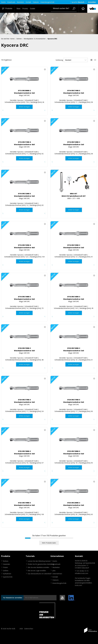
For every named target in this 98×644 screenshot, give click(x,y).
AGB (21, 629)
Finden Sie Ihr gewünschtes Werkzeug (41, 564)
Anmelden (92, 2)
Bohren (19, 39)
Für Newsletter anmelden (13, 598)
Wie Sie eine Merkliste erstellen (38, 567)
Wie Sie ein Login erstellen (37, 571)
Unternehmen (57, 574)
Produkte (7, 8)
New (18, 9)
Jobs (54, 571)
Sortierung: (59, 60)
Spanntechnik (8, 577)
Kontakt (28, 2)
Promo (25, 9)
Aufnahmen (7, 574)
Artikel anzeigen (24, 107)
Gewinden (7, 564)
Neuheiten (20, 2)
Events (3, 2)
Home (12, 39)
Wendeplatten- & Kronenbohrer (35, 39)
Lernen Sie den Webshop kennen (39, 561)
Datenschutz (29, 629)
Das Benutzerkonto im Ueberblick (39, 574)
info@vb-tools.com (82, 573)
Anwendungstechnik (47, 2)
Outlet (33, 9)
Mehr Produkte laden (49, 543)
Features (36, 2)
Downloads (11, 2)
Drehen (6, 571)
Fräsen (5, 567)
